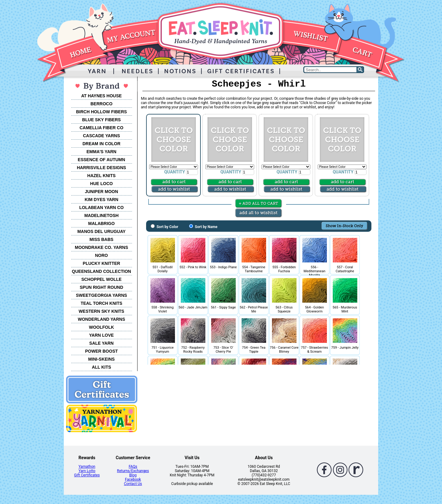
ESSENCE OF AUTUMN (101, 160)
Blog (133, 475)
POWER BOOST (101, 351)
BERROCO (102, 104)
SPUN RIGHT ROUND (102, 287)
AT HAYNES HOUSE (101, 96)
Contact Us (133, 484)
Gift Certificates (87, 475)
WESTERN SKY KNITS (101, 311)
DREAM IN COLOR (102, 144)
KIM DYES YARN (102, 200)
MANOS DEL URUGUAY (101, 231)
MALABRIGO (101, 223)
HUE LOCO (102, 184)
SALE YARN (101, 343)
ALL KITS (101, 367)
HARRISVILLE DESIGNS (101, 168)
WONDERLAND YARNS (101, 319)
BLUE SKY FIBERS (102, 120)
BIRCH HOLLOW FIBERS (102, 112)
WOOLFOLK (102, 327)
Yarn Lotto (87, 471)
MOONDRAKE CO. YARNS (101, 247)
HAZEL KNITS (101, 176)
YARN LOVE (101, 335)
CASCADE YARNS (101, 136)
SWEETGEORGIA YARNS (101, 295)
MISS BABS (102, 239)
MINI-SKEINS (101, 359)
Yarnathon (87, 467)
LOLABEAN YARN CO (101, 207)
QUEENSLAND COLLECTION (101, 271)
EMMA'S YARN (101, 152)
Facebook (133, 479)
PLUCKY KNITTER (102, 263)
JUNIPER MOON (101, 192)
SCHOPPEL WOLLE (101, 279)
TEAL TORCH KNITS (102, 303)
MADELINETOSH (102, 215)
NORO (102, 255)
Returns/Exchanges (133, 471)
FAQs (133, 467)
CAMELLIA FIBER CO (101, 128)
